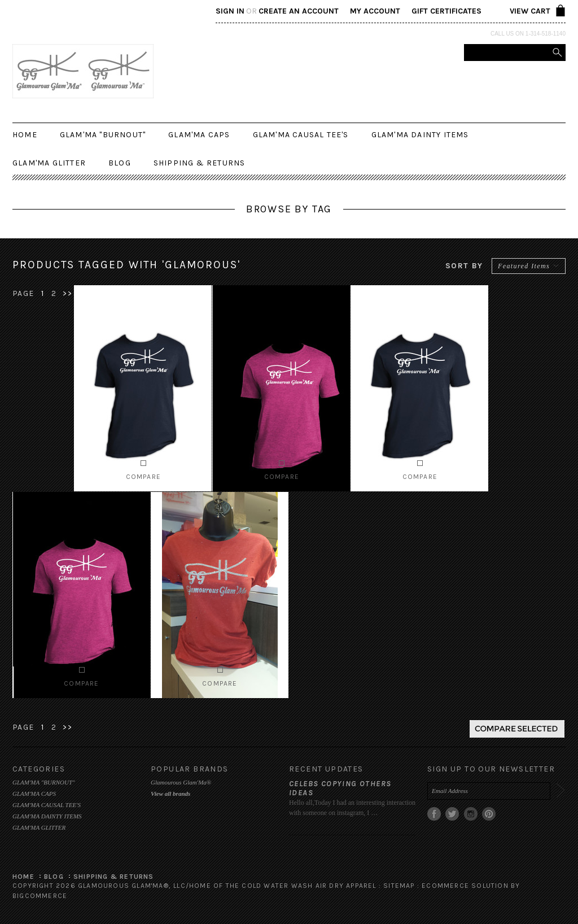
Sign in (230, 11)
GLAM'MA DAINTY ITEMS (420, 135)
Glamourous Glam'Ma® (181, 782)
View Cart (530, 11)
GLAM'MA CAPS (199, 135)
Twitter (452, 814)
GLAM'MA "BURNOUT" (103, 135)
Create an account (299, 11)
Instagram (471, 814)
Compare (143, 477)
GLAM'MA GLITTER (49, 163)
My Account (375, 11)
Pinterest (489, 814)
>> (67, 293)
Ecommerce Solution (465, 886)
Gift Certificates (446, 11)
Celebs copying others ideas (340, 788)
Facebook (434, 814)
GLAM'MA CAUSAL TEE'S (301, 135)
